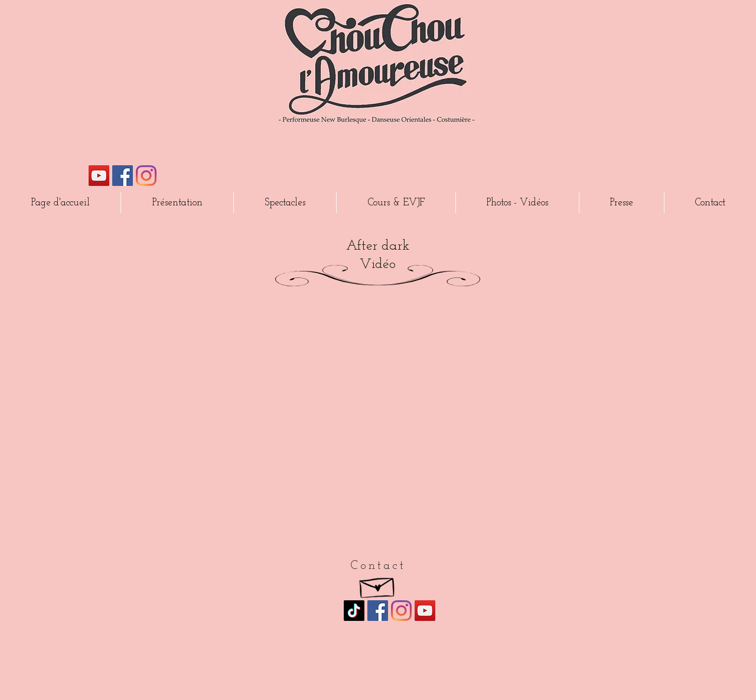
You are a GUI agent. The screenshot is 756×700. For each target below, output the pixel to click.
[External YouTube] (377, 428)
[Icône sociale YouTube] (99, 176)
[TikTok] (354, 611)
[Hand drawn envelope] (378, 585)
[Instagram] (146, 176)
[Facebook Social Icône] (123, 176)
